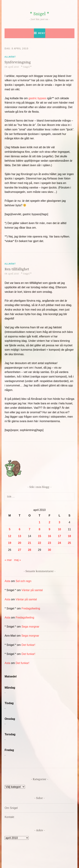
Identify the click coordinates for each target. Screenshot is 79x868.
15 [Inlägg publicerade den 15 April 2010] (39, 536)
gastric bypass (37, 98)
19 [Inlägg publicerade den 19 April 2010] (10, 543)
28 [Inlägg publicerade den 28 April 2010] (30, 550)
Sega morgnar (30, 627)
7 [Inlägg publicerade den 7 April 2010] (30, 529)
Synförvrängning (18, 62)
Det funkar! (28, 645)
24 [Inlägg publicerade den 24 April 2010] (59, 543)
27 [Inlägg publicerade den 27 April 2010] (20, 550)
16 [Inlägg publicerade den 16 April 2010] (49, 536)
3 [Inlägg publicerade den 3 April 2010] (60, 522)
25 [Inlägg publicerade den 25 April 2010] (69, 543)
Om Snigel (11, 808)
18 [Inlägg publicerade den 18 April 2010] (69, 536)
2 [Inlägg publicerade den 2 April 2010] (50, 522)
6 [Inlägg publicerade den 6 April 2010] (19, 529)
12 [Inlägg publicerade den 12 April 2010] (10, 536)
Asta (7, 581)
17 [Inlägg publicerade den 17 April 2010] (59, 536)
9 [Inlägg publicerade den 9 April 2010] (50, 529)
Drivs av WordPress (25, 857)
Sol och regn (24, 581)
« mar (8, 560)
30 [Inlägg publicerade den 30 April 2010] (49, 550)
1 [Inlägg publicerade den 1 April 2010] (40, 522)
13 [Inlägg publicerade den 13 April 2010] (20, 536)
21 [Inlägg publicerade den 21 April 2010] (30, 543)
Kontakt (9, 817)
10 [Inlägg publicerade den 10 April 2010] (59, 529)
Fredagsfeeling (31, 608)
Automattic (39, 862)
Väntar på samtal (32, 590)
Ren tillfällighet (17, 269)
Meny (42, 33)
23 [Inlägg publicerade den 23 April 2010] (49, 543)
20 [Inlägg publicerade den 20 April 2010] (20, 543)
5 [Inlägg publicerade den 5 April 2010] (10, 529)
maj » (18, 560)
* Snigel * (39, 14)
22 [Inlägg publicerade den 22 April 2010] (39, 543)
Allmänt (10, 57)
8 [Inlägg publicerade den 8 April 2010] (40, 529)
